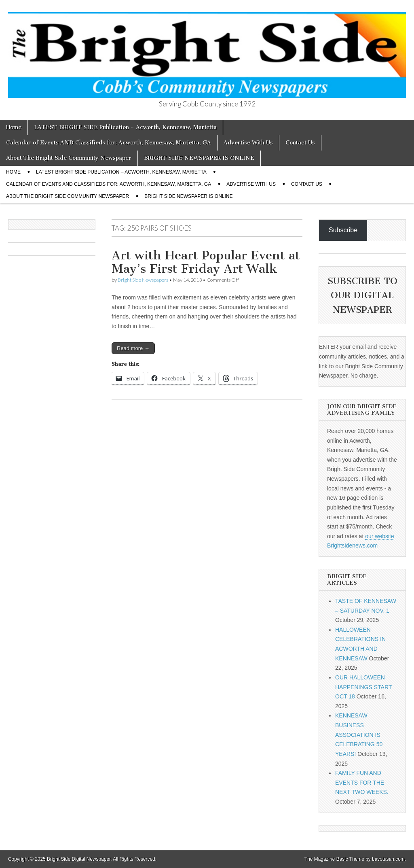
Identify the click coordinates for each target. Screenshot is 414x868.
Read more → (133, 348)
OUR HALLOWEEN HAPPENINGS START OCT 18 (363, 687)
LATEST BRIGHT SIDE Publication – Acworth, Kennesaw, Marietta (125, 127)
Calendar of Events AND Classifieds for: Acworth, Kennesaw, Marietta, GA (109, 143)
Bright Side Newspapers (143, 280)
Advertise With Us (248, 143)
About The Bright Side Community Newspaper (69, 158)
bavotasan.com (388, 859)
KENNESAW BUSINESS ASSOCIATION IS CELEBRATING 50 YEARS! (359, 735)
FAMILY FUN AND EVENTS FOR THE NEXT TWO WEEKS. (362, 782)
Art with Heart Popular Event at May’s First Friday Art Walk (206, 262)
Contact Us (300, 143)
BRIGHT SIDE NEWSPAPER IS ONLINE (199, 158)
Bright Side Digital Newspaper (79, 859)
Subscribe (343, 230)
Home (14, 127)
